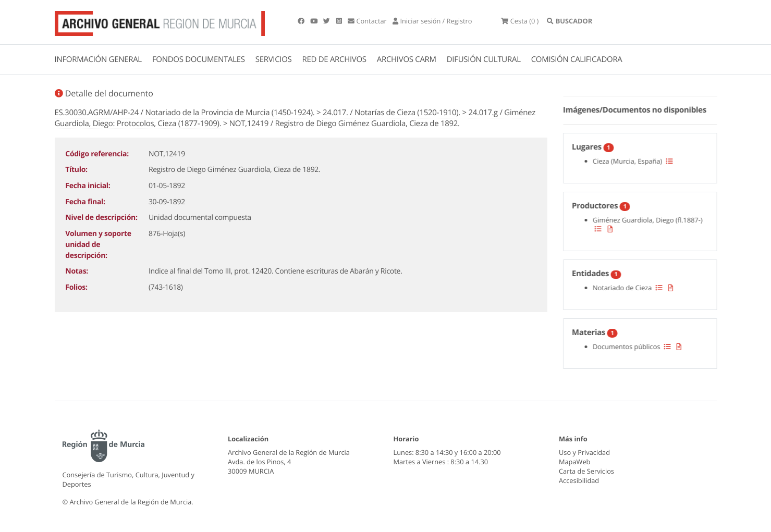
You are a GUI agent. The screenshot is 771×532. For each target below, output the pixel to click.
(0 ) (520, 21)
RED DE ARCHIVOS (334, 59)
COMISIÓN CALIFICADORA (577, 59)
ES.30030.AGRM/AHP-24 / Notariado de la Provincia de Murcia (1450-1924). (185, 113)
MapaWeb (574, 462)
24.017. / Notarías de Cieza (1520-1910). (391, 113)
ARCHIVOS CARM (407, 59)
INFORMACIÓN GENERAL (98, 59)
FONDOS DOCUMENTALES (199, 59)
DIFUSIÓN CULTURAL (484, 59)
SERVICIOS (274, 59)
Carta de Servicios (586, 471)
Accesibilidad (579, 480)
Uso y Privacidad (584, 452)
